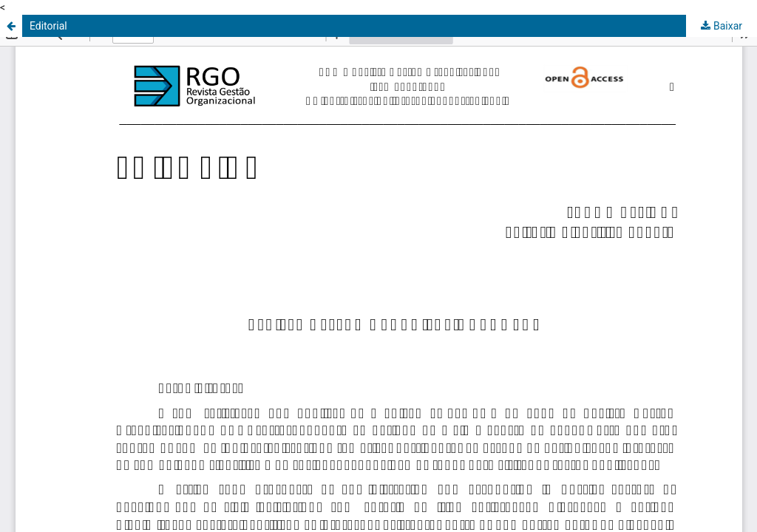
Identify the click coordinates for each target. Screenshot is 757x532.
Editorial (48, 26)
